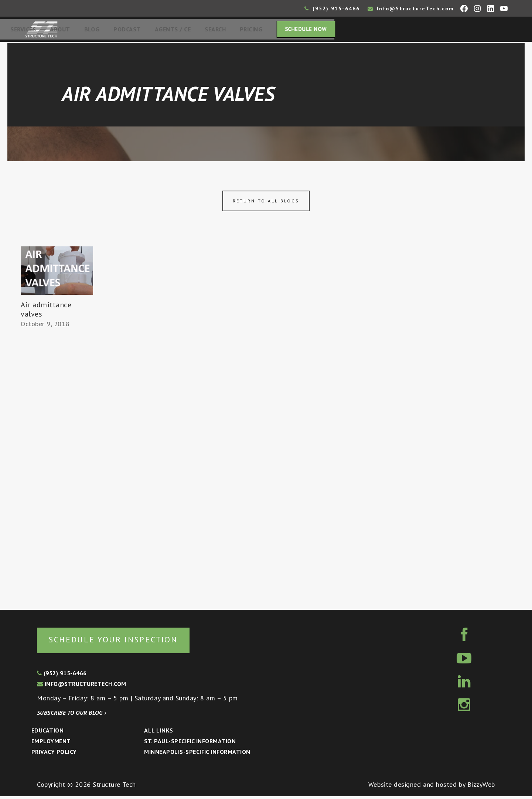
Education (47, 733)
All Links (158, 733)
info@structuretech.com (82, 687)
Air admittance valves (46, 312)
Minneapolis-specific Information (197, 755)
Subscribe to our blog (71, 716)
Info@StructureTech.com (411, 8)
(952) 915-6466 (332, 8)
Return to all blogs (266, 203)
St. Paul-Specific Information (190, 744)
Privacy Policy (54, 755)
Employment (51, 744)
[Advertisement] (57, 468)
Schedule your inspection (124, 642)
